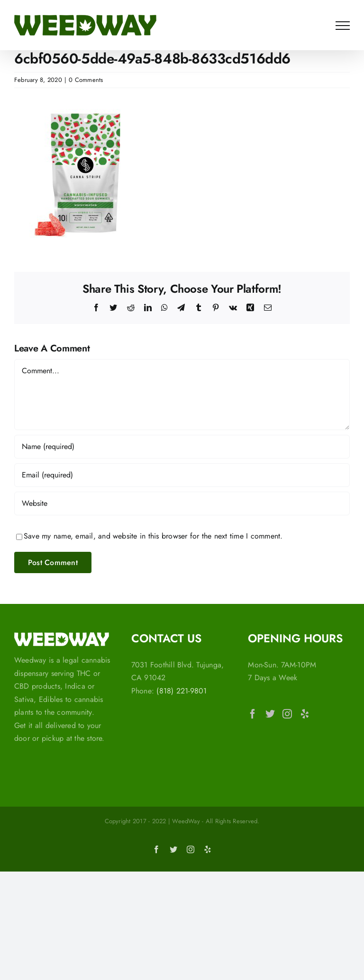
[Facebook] (253, 714)
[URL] (182, 503)
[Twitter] (270, 714)
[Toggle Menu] (343, 26)
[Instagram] (287, 714)
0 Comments (86, 80)
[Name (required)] (182, 447)
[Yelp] (305, 714)
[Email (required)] (182, 475)
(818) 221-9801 (182, 691)
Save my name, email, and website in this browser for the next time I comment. (153, 536)
